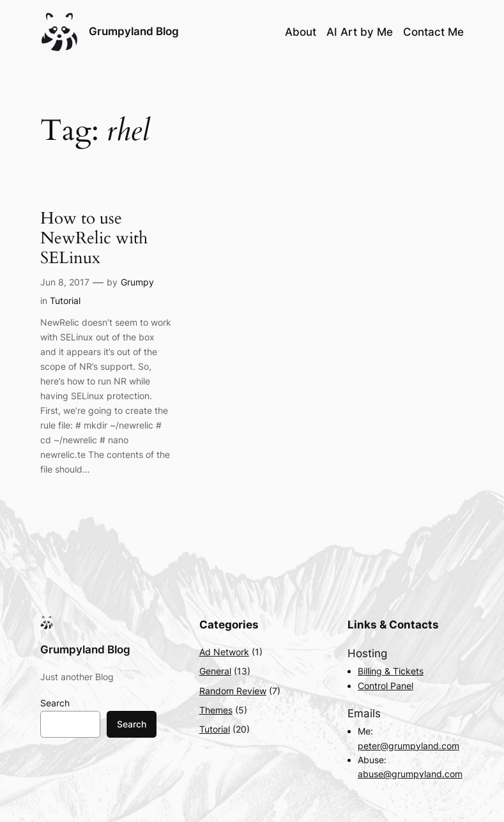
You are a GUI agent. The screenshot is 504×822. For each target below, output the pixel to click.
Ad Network (224, 652)
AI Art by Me (360, 32)
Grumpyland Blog (134, 31)
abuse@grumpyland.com (410, 774)
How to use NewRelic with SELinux (94, 238)
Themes (216, 710)
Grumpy (137, 282)
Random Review (233, 691)
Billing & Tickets (391, 671)
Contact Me (433, 32)
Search (55, 703)
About (301, 32)
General (215, 671)
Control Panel (386, 686)
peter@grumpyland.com (409, 746)
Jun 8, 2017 (65, 282)
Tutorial (65, 301)
